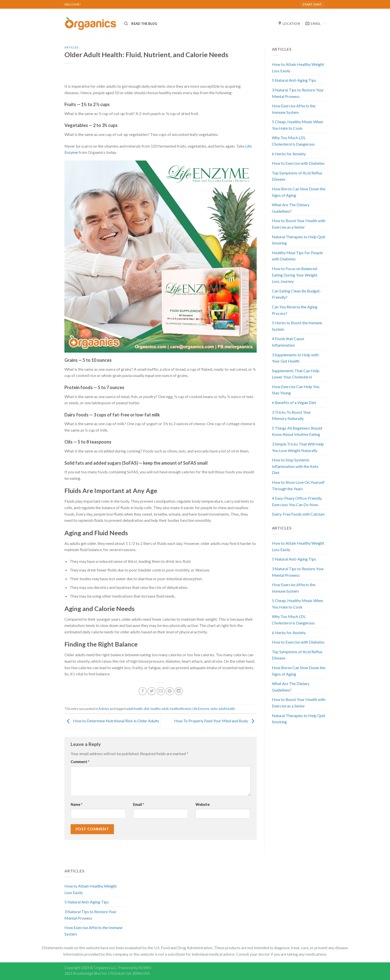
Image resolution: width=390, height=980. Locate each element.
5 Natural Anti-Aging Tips (294, 80)
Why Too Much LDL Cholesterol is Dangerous (293, 141)
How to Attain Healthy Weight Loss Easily (298, 67)
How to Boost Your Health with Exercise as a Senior (299, 224)
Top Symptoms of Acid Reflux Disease (297, 176)
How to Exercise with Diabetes (298, 163)
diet (146, 709)
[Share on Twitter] (152, 691)
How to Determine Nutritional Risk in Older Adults (112, 721)
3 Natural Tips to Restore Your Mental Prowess (298, 93)
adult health (134, 709)
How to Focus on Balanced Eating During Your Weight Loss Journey (295, 275)
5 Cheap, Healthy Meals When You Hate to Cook (297, 125)
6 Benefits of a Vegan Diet (294, 402)
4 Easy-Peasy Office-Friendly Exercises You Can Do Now (297, 501)
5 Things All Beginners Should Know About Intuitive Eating (297, 431)
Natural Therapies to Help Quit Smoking (298, 240)
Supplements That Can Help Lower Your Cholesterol (296, 374)
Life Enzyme (201, 709)
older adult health (223, 709)
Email (139, 804)
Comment (80, 762)
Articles (71, 47)
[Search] (126, 24)
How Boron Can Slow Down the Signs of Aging (299, 192)
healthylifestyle (181, 709)
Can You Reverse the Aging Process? (295, 310)
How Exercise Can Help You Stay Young (296, 390)
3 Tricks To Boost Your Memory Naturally (291, 415)
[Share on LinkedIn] (179, 691)
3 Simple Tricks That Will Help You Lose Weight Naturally (298, 447)
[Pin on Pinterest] (170, 691)
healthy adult (160, 709)
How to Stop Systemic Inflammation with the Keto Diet (295, 466)
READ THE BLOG (144, 24)
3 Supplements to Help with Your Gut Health (295, 358)
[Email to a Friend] (161, 691)
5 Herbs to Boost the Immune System (297, 326)
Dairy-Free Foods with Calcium (298, 514)
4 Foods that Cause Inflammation (288, 342)
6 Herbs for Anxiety (289, 154)
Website (203, 804)
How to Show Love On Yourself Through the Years (298, 485)
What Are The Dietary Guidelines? (291, 208)
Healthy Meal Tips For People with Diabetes (297, 256)
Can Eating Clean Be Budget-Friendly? (296, 294)
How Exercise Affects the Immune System (294, 109)
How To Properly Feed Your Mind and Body (215, 721)
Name (76, 804)
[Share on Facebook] (143, 691)
